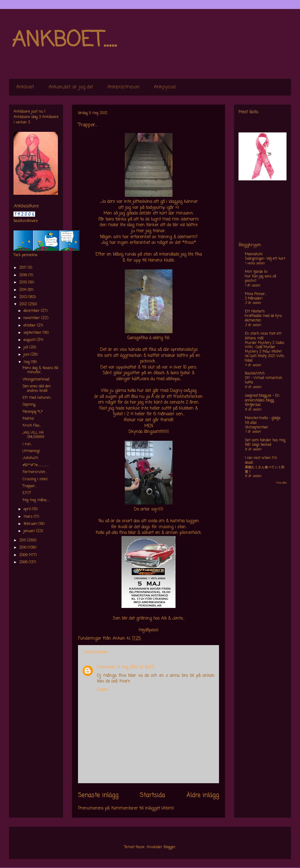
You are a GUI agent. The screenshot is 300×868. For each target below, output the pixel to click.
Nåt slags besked (258, 445)
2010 (23, 548)
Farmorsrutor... (35, 472)
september (33, 333)
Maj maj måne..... (36, 500)
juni (27, 355)
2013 (24, 297)
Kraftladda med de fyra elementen (263, 318)
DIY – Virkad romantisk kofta (264, 380)
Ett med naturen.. (37, 398)
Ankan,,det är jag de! (71, 87)
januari (30, 531)
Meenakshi (254, 254)
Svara (102, 690)
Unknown (106, 667)
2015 (24, 283)
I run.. (27, 444)
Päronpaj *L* (33, 412)
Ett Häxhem (255, 312)
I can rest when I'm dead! (261, 461)
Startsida (152, 795)
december (32, 311)
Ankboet (25, 87)
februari (31, 524)
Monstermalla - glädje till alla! (263, 421)
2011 (23, 541)
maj (27, 362)
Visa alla (281, 483)
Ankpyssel (165, 87)
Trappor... (30, 486)
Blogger (169, 847)
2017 (23, 268)
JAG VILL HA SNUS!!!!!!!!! (33, 435)
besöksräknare (26, 221)
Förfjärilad (253, 405)
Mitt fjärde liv (256, 272)
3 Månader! (254, 299)
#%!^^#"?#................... (36, 465)
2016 (24, 275)
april (28, 509)
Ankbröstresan (123, 87)
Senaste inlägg (98, 795)
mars (28, 517)
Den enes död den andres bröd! (37, 389)
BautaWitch (255, 374)
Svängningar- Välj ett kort (265, 259)
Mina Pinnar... (256, 294)
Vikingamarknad (36, 380)
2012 (24, 304)
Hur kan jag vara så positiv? (260, 279)
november (32, 318)
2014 (23, 290)
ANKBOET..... (64, 40)
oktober (30, 326)
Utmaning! (31, 451)
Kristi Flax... (32, 426)
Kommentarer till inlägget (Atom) (143, 809)
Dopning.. (29, 405)
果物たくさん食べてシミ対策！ (265, 470)
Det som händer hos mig (265, 440)
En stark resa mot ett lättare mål (263, 336)
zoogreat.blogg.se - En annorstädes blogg (262, 398)
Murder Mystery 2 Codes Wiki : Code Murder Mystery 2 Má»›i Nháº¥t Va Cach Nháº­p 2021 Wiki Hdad (264, 352)
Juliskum (30, 458)
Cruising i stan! (35, 479)
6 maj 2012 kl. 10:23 (135, 667)
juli (26, 348)
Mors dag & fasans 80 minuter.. (40, 370)
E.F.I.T (27, 493)
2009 (24, 555)
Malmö (28, 419)
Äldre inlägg (203, 795)
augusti (30, 340)
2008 (24, 562)
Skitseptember (256, 428)
